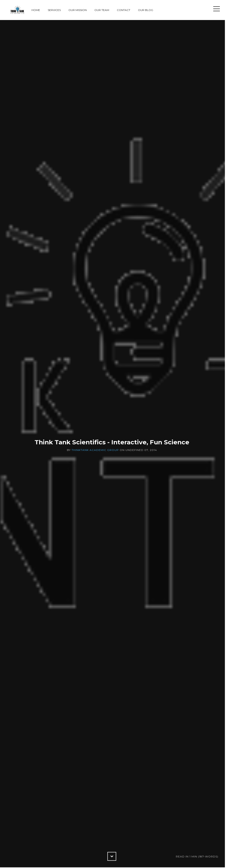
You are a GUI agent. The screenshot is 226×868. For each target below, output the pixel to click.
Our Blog (146, 10)
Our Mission (78, 10)
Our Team (102, 10)
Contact (124, 10)
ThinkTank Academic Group (95, 450)
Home (36, 10)
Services (54, 10)
